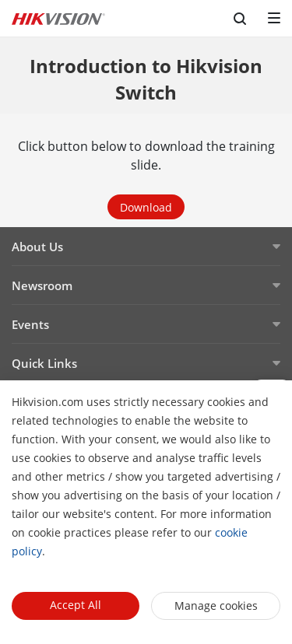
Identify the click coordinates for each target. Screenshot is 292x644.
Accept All (76, 605)
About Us (37, 247)
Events (30, 324)
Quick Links (44, 363)
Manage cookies (216, 605)
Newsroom (42, 285)
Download (146, 207)
